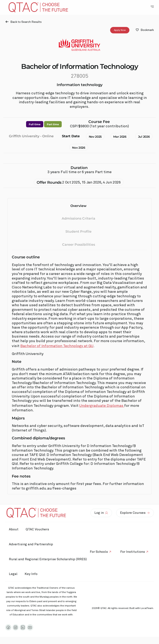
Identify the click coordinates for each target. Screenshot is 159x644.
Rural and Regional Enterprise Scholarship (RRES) (48, 559)
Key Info (34, 574)
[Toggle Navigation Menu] (152, 7)
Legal (14, 574)
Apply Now (120, 30)
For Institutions (132, 552)
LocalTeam (147, 608)
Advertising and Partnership (31, 544)
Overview (78, 206)
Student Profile (78, 231)
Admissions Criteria (78, 219)
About (14, 529)
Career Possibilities (79, 245)
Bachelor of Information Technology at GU (57, 346)
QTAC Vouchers (39, 529)
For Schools (97, 552)
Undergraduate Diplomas (102, 406)
